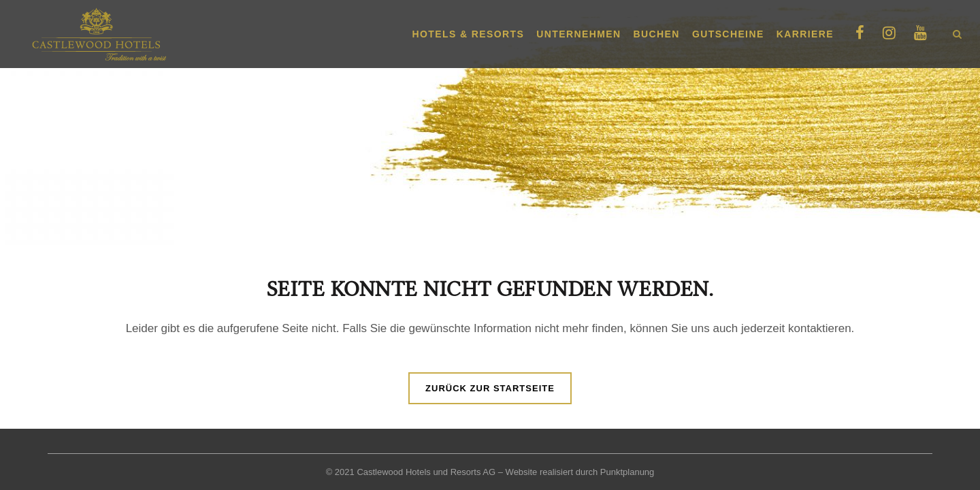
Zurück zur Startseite (490, 388)
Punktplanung (627, 472)
